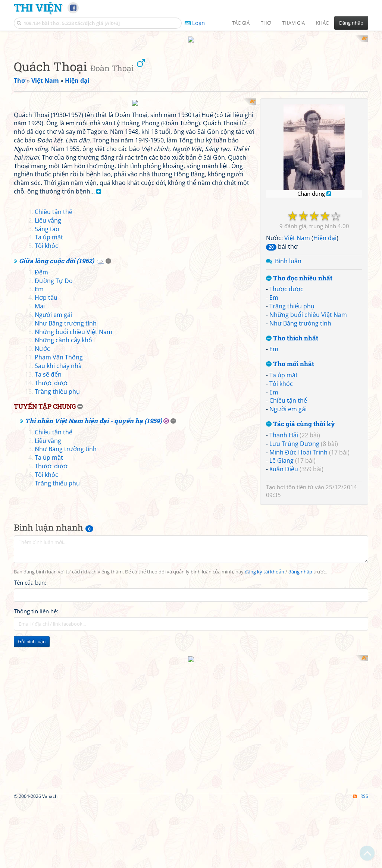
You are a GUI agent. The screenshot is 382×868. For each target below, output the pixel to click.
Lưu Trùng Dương (294, 541)
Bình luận (288, 358)
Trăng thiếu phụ (292, 404)
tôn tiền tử (300, 584)
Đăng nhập (351, 23)
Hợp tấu (46, 491)
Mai (40, 500)
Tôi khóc (281, 481)
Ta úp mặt (284, 472)
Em (274, 395)
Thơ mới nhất (290, 462)
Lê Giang (281, 558)
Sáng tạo (47, 422)
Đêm (41, 465)
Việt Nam (297, 336)
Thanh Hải (284, 532)
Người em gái (288, 507)
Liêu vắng (48, 413)
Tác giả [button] (241, 23)
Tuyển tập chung (45, 600)
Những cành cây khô (63, 534)
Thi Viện (38, 7)
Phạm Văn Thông (59, 551)
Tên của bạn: (30, 770)
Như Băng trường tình (300, 421)
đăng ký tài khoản (264, 759)
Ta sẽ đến (48, 567)
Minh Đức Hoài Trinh (298, 550)
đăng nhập (300, 759)
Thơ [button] (266, 23)
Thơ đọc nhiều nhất (299, 376)
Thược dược (286, 387)
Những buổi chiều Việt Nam (308, 412)
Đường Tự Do (54, 474)
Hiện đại (325, 336)
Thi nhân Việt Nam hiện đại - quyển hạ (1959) (93, 614)
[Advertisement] (191, 88)
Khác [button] (322, 23)
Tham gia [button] (293, 23)
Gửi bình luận (32, 829)
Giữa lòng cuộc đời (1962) (57, 454)
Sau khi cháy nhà (58, 559)
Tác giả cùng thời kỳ (300, 522)
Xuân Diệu (284, 567)
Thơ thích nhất (292, 436)
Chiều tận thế (288, 498)
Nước (42, 542)
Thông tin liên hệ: (36, 799)
